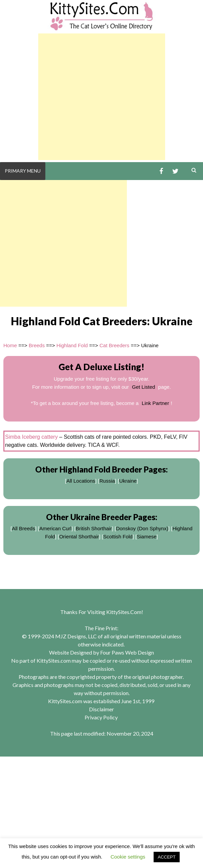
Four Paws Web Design (127, 652)
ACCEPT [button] (167, 857)
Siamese (146, 537)
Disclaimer (101, 709)
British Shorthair (94, 528)
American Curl (55, 528)
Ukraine (128, 481)
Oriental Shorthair (79, 537)
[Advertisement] (102, 97)
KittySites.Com (124, 612)
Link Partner (155, 403)
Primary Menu (23, 171)
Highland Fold (72, 345)
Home (10, 345)
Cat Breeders (114, 345)
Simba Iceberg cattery (31, 437)
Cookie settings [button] (128, 857)
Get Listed (143, 387)
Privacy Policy (101, 717)
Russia (107, 481)
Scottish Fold (118, 537)
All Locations (81, 481)
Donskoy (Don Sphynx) (142, 528)
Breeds (37, 345)
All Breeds (23, 528)
